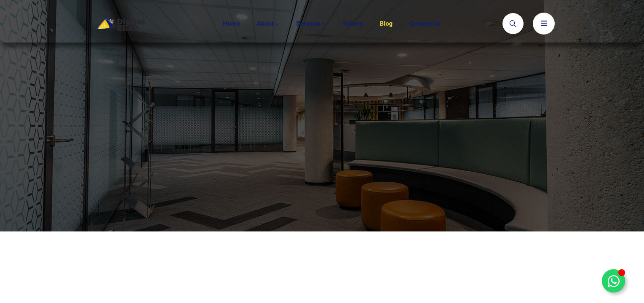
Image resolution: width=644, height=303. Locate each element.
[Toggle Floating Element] (613, 281)
